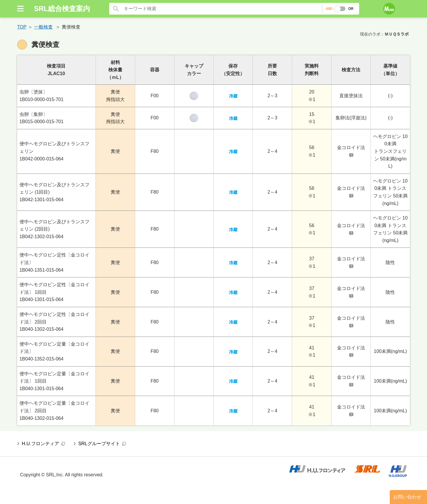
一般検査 (43, 27)
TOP (22, 27)
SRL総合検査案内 (62, 9)
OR (351, 9)
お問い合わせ (407, 497)
